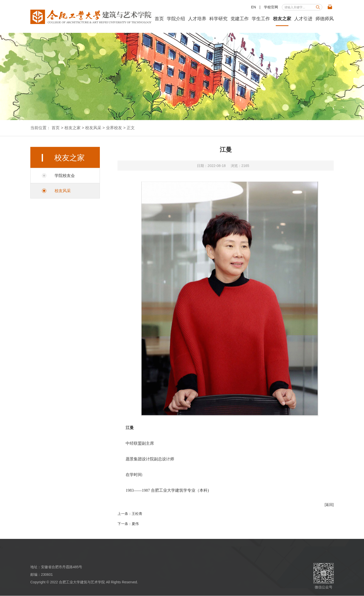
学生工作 (261, 19)
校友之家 (282, 19)
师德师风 (325, 19)
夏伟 (135, 524)
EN (253, 7)
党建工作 (240, 19)
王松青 (137, 514)
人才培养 (197, 19)
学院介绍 (176, 19)
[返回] (329, 512)
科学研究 (218, 19)
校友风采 (93, 128)
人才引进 (303, 19)
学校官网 (271, 7)
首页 (159, 19)
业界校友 (114, 128)
